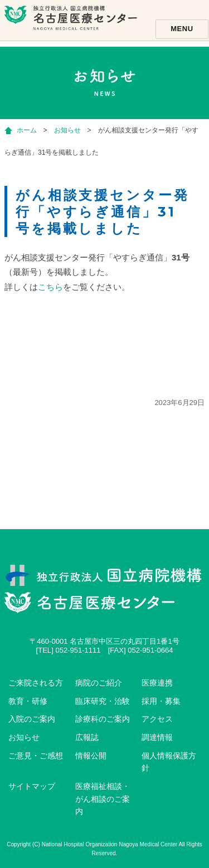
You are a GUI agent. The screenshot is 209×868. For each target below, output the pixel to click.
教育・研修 (28, 701)
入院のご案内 (32, 719)
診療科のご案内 (103, 719)
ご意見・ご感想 (36, 756)
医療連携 (157, 683)
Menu (182, 29)
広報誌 (87, 737)
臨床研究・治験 (103, 701)
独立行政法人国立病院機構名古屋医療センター (72, 25)
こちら (50, 287)
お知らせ (24, 737)
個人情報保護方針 (169, 762)
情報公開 (91, 756)
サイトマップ (32, 786)
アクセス (157, 719)
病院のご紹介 (99, 683)
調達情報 (157, 737)
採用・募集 (161, 701)
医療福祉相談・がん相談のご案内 (103, 799)
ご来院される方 (36, 683)
